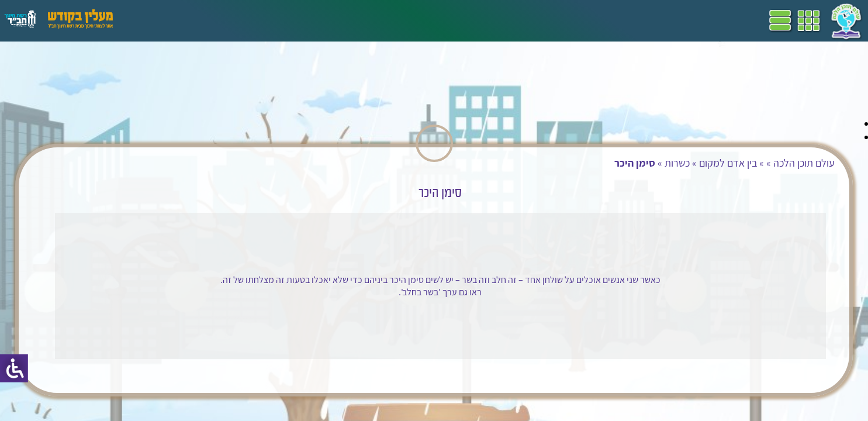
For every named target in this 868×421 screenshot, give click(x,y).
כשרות (558, 163)
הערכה (227, 20)
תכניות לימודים (383, 20)
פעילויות (189, 20)
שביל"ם (332, 20)
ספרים (297, 20)
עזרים (154, 20)
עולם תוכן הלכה (685, 163)
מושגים (262, 20)
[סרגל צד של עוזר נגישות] (14, 368)
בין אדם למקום (609, 163)
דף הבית (435, 20)
